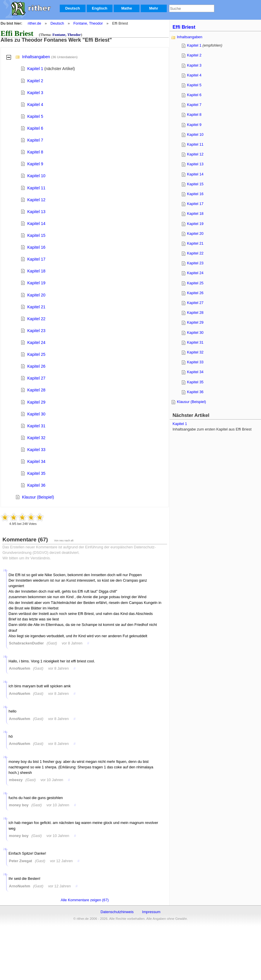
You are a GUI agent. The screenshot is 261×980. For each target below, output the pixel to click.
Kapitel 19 (36, 283)
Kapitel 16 (36, 247)
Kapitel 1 (35, 69)
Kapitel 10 (36, 176)
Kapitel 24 (36, 342)
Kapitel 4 (35, 105)
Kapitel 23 (36, 331)
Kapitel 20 (36, 295)
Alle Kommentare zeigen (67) (85, 900)
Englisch (100, 8)
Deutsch (73, 8)
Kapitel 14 (36, 224)
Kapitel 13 (36, 212)
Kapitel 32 (36, 438)
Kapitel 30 (36, 414)
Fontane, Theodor (88, 23)
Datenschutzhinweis (117, 912)
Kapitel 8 (35, 152)
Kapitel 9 (35, 164)
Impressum (151, 912)
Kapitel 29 (36, 402)
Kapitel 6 (35, 128)
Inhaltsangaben (36, 57)
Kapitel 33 (36, 450)
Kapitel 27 (36, 378)
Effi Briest (184, 27)
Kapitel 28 (36, 390)
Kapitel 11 (36, 188)
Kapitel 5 (35, 116)
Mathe (127, 8)
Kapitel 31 (36, 426)
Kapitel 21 (36, 307)
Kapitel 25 (36, 354)
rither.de (35, 23)
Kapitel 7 (35, 140)
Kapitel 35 (36, 473)
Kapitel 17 (36, 259)
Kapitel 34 (36, 461)
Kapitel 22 (36, 319)
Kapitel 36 (36, 485)
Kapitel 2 (35, 81)
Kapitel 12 (36, 200)
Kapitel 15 (36, 235)
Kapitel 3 (35, 93)
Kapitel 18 (36, 271)
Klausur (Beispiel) (38, 497)
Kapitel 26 (36, 366)
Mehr (154, 8)
